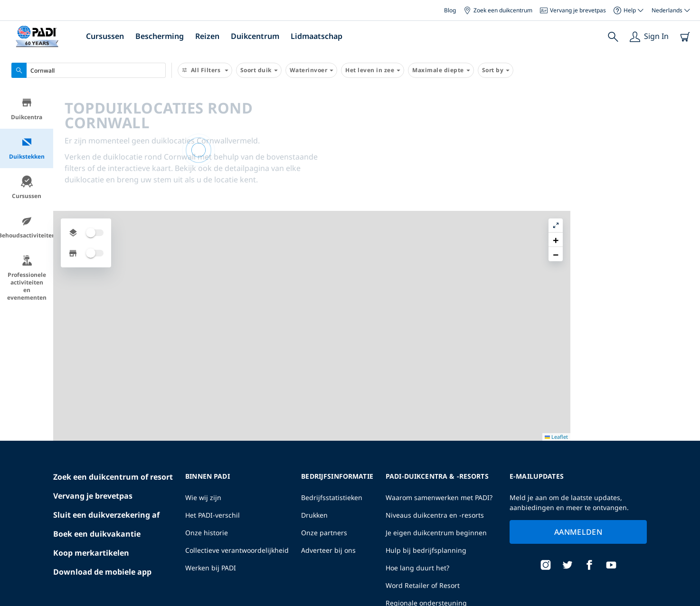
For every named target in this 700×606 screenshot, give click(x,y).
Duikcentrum (255, 36)
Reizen (207, 36)
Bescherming (160, 36)
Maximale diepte (441, 70)
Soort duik (259, 70)
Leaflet (686, 602)
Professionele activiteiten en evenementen (27, 279)
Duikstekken (27, 150)
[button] (685, 118)
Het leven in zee (373, 70)
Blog (450, 10)
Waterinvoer (312, 70)
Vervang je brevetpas (573, 10)
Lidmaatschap (317, 36)
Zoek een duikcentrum (498, 10)
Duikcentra (27, 110)
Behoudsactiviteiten (27, 229)
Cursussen (105, 36)
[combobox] (89, 70)
